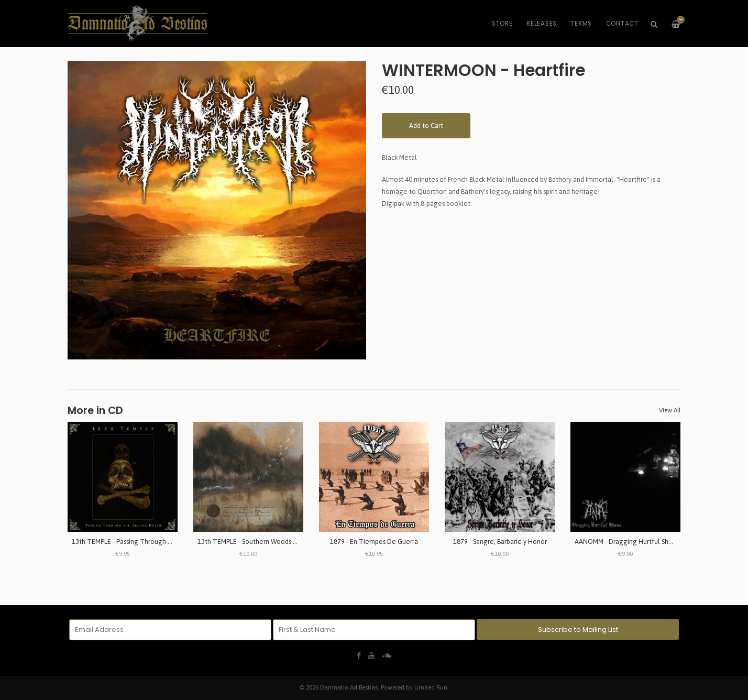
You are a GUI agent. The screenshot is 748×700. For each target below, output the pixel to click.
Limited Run (431, 687)
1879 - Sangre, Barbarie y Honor (500, 542)
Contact (622, 24)
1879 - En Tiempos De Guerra (374, 542)
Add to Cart (426, 125)
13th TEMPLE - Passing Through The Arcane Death (147, 542)
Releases (542, 24)
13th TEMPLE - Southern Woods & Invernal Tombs (271, 542)
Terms (581, 24)
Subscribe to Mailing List (578, 630)
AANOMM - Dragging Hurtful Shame (628, 542)
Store (502, 24)
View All (670, 410)
